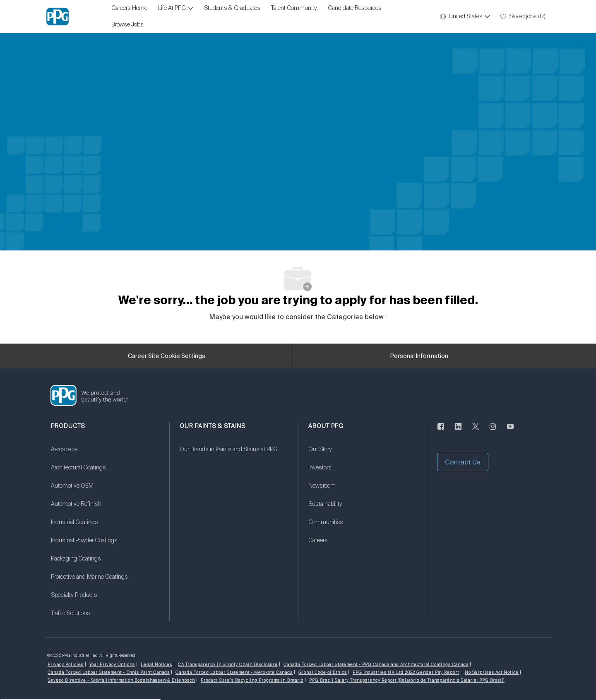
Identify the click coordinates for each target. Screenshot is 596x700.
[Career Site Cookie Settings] (167, 358)
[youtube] (510, 431)
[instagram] (493, 431)
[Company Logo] (58, 17)
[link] (105, 455)
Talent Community (294, 8)
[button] (464, 17)
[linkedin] (458, 431)
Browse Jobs (127, 25)
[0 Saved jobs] (523, 17)
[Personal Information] (419, 358)
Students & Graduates (232, 8)
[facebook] (441, 431)
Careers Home (129, 8)
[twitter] (476, 431)
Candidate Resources (355, 8)
